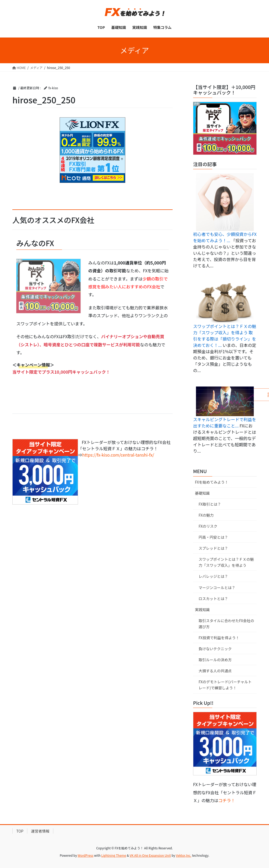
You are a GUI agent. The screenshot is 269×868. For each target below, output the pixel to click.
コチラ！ (227, 800)
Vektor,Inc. (183, 855)
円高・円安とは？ (213, 537)
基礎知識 (202, 493)
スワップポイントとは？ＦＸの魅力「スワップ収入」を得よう (226, 562)
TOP (20, 831)
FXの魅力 (206, 515)
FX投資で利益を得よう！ (219, 638)
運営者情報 (40, 831)
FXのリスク (208, 526)
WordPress (86, 855)
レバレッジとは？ (213, 576)
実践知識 (202, 610)
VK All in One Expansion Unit (150, 855)
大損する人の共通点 (215, 671)
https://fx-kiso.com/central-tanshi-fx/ (118, 455)
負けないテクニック (215, 649)
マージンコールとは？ (217, 588)
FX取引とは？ (210, 504)
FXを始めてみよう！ (212, 482)
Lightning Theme (114, 855)
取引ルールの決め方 (215, 660)
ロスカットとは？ (213, 599)
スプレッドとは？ (213, 548)
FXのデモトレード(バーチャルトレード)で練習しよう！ (225, 685)
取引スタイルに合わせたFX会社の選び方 (226, 624)
